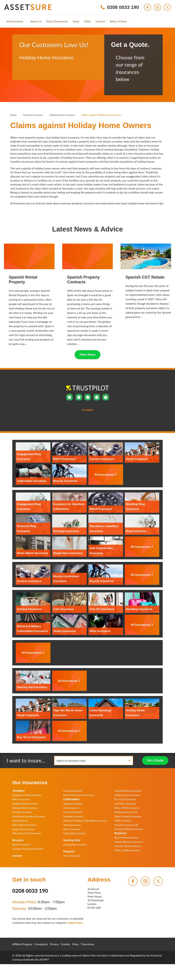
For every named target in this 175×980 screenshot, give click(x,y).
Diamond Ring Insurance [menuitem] (25, 808)
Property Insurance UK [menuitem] (126, 825)
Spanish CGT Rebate (145, 277)
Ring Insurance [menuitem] (20, 821)
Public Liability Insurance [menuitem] (127, 850)
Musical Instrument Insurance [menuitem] (79, 795)
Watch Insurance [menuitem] (21, 799)
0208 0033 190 (30, 891)
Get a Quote (155, 760)
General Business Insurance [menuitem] (129, 842)
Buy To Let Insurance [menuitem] (125, 799)
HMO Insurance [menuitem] (123, 821)
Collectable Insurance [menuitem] (75, 833)
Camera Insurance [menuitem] (73, 791)
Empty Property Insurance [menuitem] (128, 816)
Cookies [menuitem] (65, 944)
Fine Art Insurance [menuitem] (73, 812)
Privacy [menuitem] (54, 944)
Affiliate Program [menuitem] (22, 944)
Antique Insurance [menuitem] (73, 804)
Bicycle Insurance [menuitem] (21, 844)
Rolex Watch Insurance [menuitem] (24, 825)
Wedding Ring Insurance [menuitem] (25, 804)
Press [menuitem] (75, 944)
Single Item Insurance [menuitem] (23, 829)
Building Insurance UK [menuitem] (126, 812)
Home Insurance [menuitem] (72, 856)
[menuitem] (15, 21)
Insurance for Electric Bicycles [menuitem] (28, 849)
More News (88, 354)
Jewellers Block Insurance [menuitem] (128, 846)
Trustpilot (25, 71)
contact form (75, 923)
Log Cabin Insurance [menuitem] (125, 804)
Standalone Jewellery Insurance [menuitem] (29, 816)
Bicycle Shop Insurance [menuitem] (126, 837)
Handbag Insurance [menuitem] (73, 816)
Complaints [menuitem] (41, 944)
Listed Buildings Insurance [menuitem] (128, 791)
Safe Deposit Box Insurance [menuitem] (27, 833)
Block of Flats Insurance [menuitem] (127, 808)
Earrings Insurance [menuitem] (22, 812)
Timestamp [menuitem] (87, 944)
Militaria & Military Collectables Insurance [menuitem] (85, 821)
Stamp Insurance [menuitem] (72, 825)
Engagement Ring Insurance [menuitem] (27, 795)
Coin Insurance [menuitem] (71, 808)
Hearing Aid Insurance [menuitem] (75, 844)
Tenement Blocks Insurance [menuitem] (129, 829)
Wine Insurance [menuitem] (72, 829)
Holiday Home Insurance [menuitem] (127, 795)
